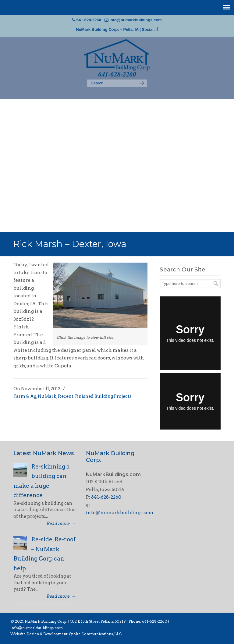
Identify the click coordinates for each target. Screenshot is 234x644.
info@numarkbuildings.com (136, 20)
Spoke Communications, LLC (95, 634)
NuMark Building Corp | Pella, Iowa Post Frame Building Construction (117, 58)
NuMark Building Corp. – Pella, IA (107, 29)
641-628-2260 (89, 20)
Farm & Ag (25, 396)
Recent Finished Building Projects (95, 396)
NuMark (47, 396)
